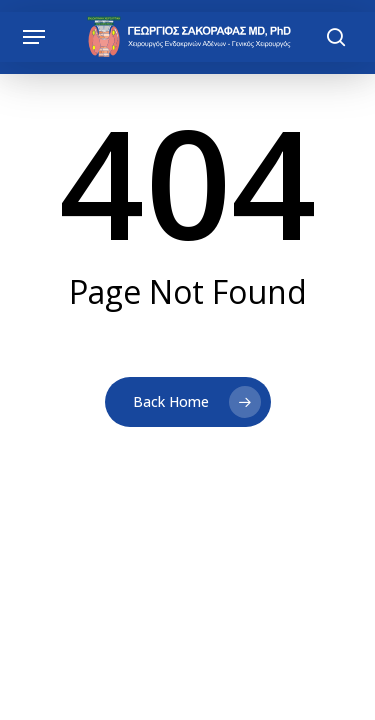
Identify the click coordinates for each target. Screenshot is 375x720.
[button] (34, 37)
